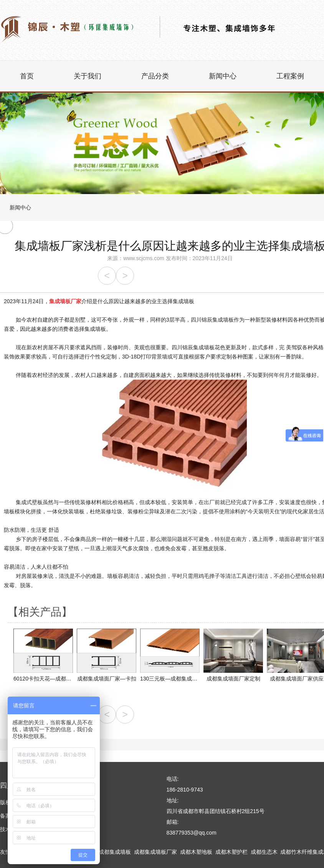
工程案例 (290, 76)
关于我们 (88, 76)
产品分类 (155, 76)
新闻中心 (223, 76)
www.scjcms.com (144, 258)
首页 (27, 76)
